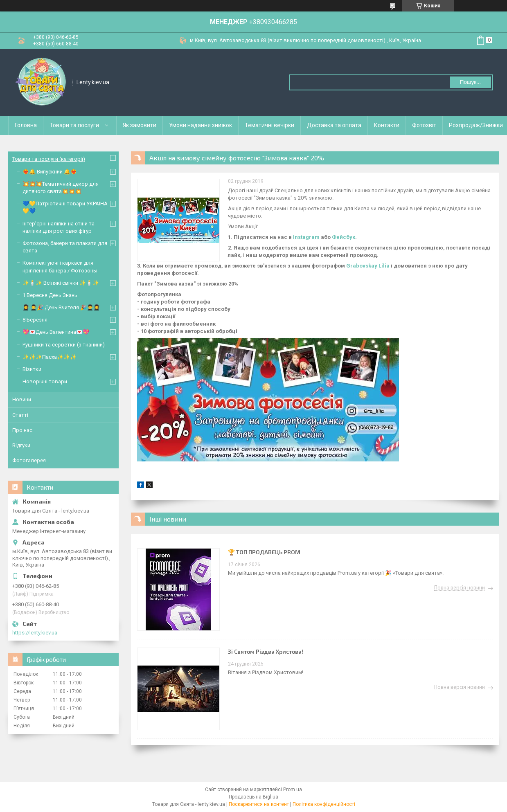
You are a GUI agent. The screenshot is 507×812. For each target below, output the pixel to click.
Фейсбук (344, 237)
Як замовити (140, 125)
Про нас (22, 430)
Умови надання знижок (201, 125)
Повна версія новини (460, 588)
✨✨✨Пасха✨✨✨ (50, 357)
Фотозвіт (424, 125)
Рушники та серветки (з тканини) (64, 345)
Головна (26, 125)
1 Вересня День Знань (50, 295)
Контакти (387, 125)
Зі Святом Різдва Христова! (266, 651)
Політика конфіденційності (324, 804)
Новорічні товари (45, 381)
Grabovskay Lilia (368, 266)
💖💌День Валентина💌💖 (56, 332)
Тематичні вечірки (269, 125)
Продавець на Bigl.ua (253, 797)
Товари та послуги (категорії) (49, 159)
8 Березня (35, 320)
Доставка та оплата (334, 125)
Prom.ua (293, 790)
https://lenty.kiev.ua (35, 633)
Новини (22, 399)
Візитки (32, 369)
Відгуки (21, 445)
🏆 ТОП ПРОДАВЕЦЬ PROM (264, 552)
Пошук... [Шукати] (470, 82)
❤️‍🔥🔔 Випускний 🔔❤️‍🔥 (50, 172)
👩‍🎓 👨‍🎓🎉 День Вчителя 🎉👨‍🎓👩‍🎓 (61, 307)
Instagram (306, 237)
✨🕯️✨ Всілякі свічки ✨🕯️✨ (61, 283)
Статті (20, 415)
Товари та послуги (74, 125)
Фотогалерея (29, 460)
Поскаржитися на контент (259, 804)
